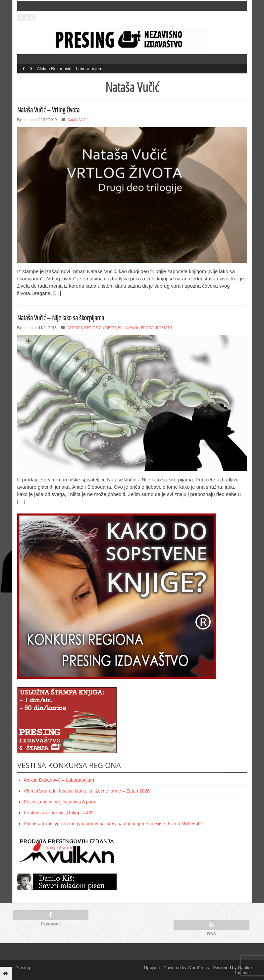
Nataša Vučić (78, 120)
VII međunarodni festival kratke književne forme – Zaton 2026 (87, 791)
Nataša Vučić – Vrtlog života (48, 110)
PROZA (147, 328)
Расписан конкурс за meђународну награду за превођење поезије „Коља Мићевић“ (113, 824)
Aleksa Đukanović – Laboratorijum (70, 69)
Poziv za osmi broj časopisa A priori (60, 802)
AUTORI (75, 328)
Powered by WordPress (186, 968)
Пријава (152, 968)
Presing (21, 968)
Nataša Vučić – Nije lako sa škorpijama (61, 318)
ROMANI (164, 328)
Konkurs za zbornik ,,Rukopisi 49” (58, 813)
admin (28, 120)
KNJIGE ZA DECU (100, 328)
